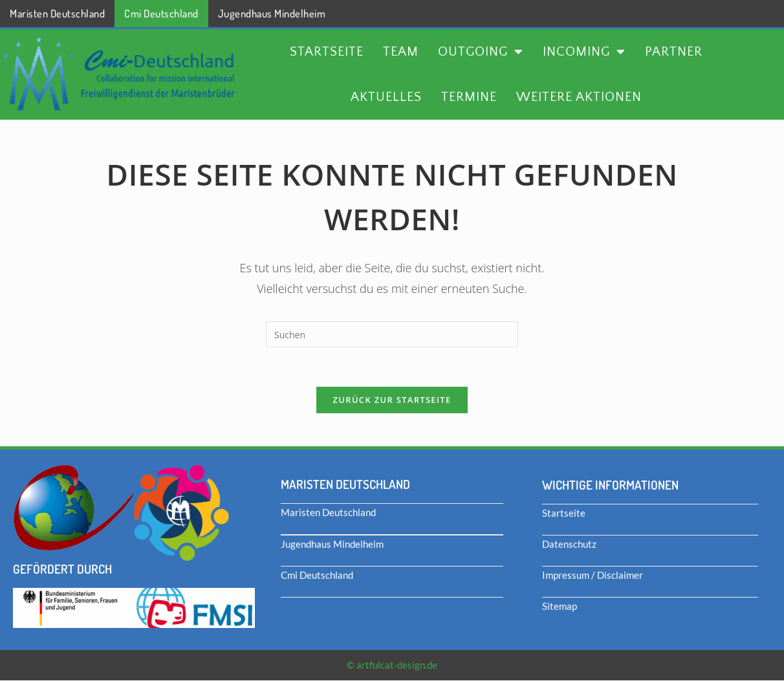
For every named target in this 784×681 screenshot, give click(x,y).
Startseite (327, 52)
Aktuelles (386, 97)
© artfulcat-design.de (392, 665)
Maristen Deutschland (57, 13)
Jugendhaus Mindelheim (272, 13)
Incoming (584, 52)
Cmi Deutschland (161, 13)
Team (401, 52)
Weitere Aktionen (579, 97)
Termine (469, 97)
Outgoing (481, 52)
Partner (674, 52)
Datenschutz (569, 544)
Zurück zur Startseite (392, 400)
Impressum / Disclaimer (593, 575)
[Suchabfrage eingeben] (392, 334)
